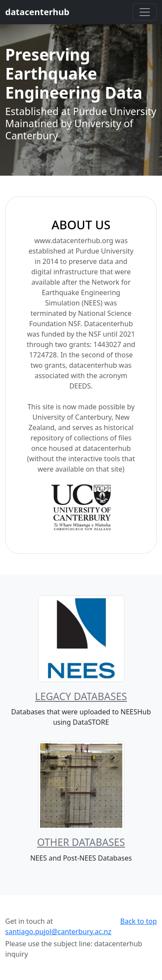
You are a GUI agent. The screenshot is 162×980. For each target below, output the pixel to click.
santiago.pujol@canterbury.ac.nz (58, 932)
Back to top (138, 921)
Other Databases (81, 842)
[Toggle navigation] (145, 12)
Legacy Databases (81, 696)
